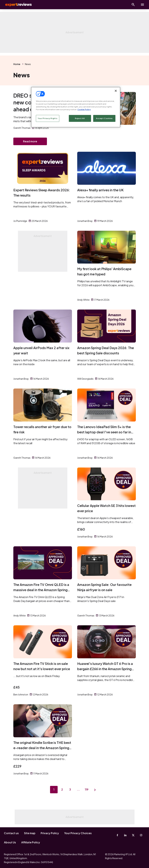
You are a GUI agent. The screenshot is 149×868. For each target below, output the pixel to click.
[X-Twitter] (133, 835)
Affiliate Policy (31, 842)
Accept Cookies (104, 118)
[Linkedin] (125, 835)
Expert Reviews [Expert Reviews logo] (16, 5)
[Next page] (96, 790)
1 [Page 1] (53, 790)
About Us (10, 842)
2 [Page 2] (62, 790)
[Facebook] (117, 835)
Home (17, 64)
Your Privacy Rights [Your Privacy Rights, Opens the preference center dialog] (48, 118)
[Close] (116, 91)
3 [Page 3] (70, 790)
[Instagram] (141, 835)
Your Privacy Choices (78, 833)
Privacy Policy (50, 833)
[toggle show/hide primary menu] (142, 5)
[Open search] (133, 5)
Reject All (80, 118)
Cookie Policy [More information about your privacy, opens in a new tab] (84, 109)
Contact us (11, 833)
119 (87, 790)
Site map (30, 833)
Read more (30, 141)
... (79, 790)
